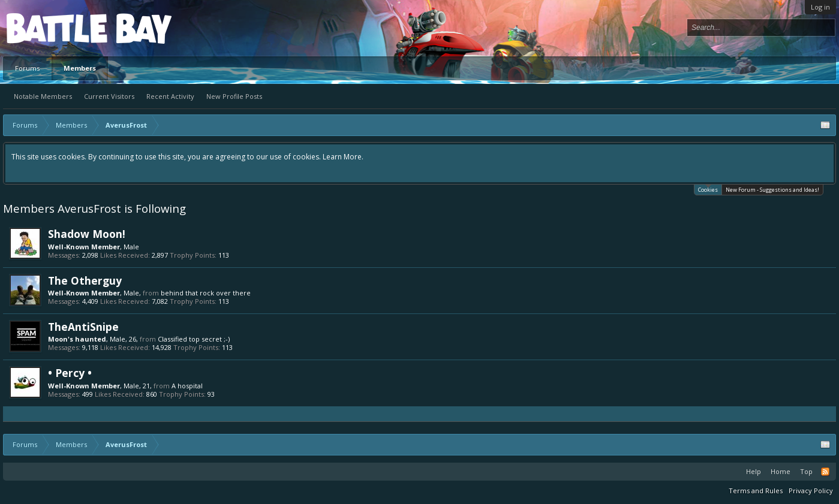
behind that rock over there (206, 293)
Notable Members (43, 96)
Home (781, 471)
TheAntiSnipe (83, 327)
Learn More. (343, 157)
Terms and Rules (756, 491)
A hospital (187, 386)
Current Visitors (109, 96)
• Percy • (70, 373)
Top (806, 471)
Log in (820, 7)
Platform (50, 28)
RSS (825, 472)
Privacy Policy (811, 491)
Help (754, 471)
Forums (27, 68)
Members (80, 68)
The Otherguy (85, 280)
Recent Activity (170, 96)
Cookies (708, 189)
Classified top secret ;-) (194, 339)
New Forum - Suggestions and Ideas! (772, 190)
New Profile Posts (234, 96)
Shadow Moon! (87, 234)
